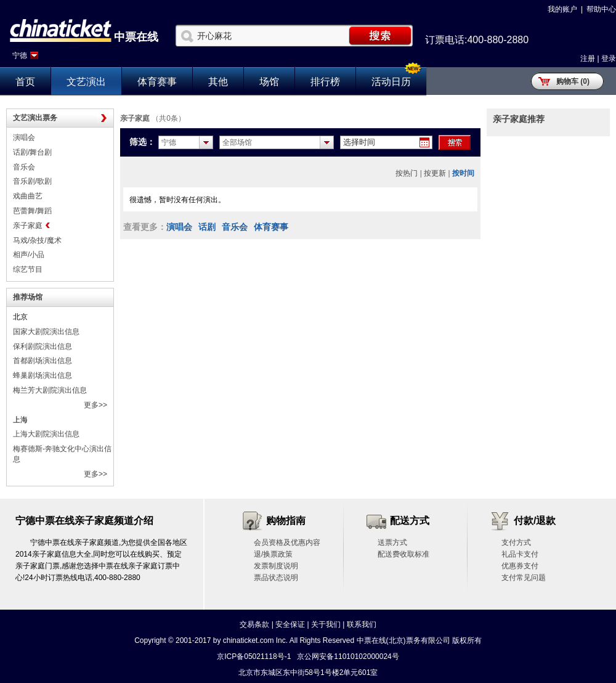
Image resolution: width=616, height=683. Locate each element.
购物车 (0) (573, 81)
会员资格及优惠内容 (287, 542)
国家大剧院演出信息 (46, 332)
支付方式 (516, 542)
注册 (588, 59)
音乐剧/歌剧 (32, 181)
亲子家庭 (28, 226)
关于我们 (326, 624)
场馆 (269, 82)
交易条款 (254, 624)
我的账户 (562, 9)
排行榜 (325, 82)
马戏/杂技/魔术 (37, 240)
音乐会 (24, 167)
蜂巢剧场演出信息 (43, 375)
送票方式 (392, 542)
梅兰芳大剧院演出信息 (50, 390)
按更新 (435, 173)
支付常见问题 (524, 578)
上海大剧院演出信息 (46, 434)
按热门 (407, 173)
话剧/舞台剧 (32, 152)
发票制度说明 (276, 566)
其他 (218, 82)
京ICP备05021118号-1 (254, 656)
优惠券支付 (520, 566)
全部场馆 (237, 142)
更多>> (95, 405)
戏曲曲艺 (28, 196)
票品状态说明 (276, 578)
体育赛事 (157, 82)
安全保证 (290, 624)
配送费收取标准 (403, 554)
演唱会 (24, 137)
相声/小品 (29, 255)
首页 (25, 82)
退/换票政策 (273, 554)
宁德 (20, 55)
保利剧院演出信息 (43, 346)
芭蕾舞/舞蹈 (32, 211)
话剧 (207, 227)
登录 (609, 59)
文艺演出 (86, 82)
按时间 (463, 173)
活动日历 (391, 82)
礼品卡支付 (520, 554)
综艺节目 (28, 269)
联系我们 (362, 624)
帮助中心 (601, 9)
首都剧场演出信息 (43, 361)
